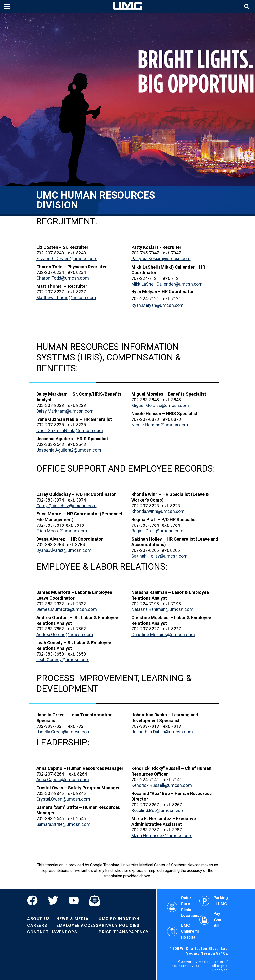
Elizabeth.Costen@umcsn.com (67, 259)
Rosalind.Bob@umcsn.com (158, 810)
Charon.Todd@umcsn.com (63, 278)
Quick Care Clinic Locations (183, 907)
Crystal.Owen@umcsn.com (63, 799)
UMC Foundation (119, 919)
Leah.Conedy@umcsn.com (63, 660)
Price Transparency (124, 932)
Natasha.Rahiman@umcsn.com (162, 609)
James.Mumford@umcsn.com (67, 609)
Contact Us (42, 932)
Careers (37, 925)
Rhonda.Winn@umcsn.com (158, 511)
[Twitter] (53, 900)
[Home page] (128, 6)
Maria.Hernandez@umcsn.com (162, 836)
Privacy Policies (119, 925)
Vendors (67, 932)
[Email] (95, 900)
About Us (39, 919)
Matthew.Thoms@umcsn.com (66, 297)
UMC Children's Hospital (183, 931)
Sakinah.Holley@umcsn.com (159, 556)
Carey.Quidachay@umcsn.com (66, 506)
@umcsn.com (167, 284)
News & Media (72, 919)
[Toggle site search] (247, 7)
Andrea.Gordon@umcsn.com (65, 634)
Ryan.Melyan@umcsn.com (157, 305)
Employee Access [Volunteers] (78, 925)
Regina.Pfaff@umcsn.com (157, 531)
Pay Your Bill (211, 920)
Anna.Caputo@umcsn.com (63, 780)
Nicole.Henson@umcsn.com (160, 425)
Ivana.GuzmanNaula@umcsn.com (70, 431)
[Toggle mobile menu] (8, 6)
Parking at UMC (214, 901)
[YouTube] (74, 900)
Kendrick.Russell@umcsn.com (162, 785)
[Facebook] (35, 900)
